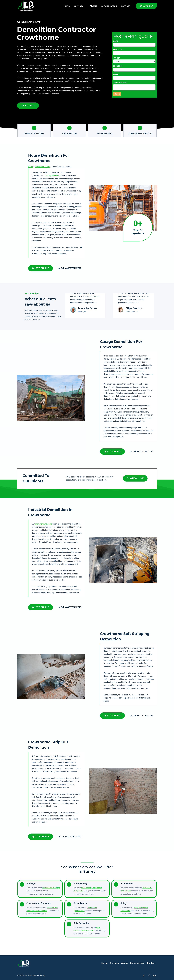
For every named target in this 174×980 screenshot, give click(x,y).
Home (66, 6)
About (93, 6)
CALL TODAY (146, 6)
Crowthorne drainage (51, 888)
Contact (126, 6)
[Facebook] (144, 975)
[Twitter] (149, 975)
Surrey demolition (53, 176)
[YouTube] (155, 975)
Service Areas (109, 6)
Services (114, 963)
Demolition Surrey (43, 167)
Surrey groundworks (44, 524)
